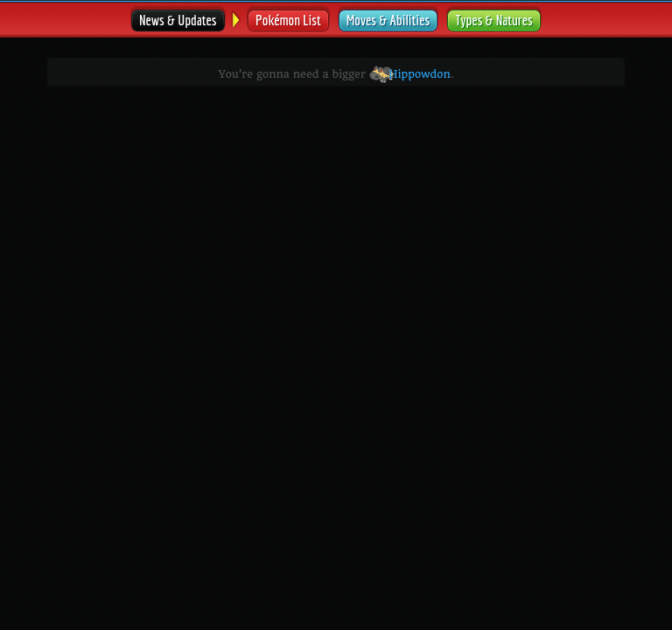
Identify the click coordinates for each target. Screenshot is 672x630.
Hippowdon (410, 74)
